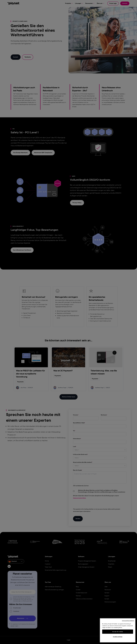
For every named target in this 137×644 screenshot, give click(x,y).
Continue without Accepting (128, 621)
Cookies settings (118, 637)
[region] (118, 630)
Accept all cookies (118, 632)
